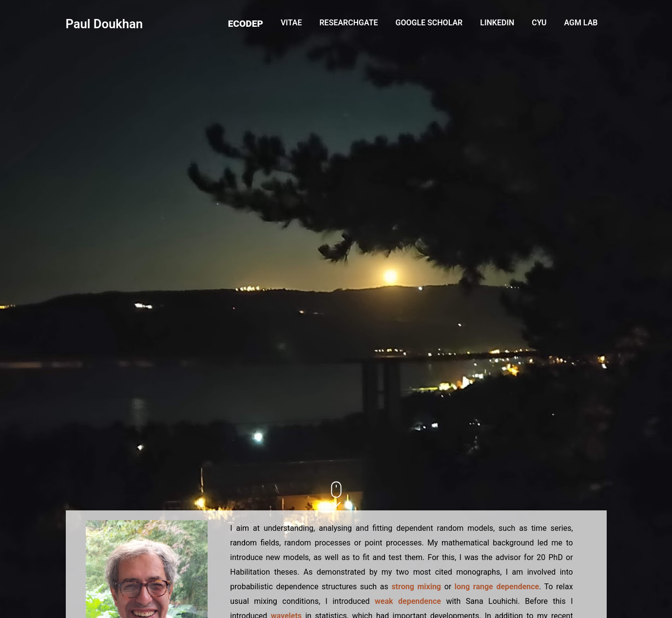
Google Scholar (429, 23)
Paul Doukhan (105, 24)
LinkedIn (497, 23)
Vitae (291, 23)
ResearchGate (348, 23)
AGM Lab (581, 23)
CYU (539, 23)
